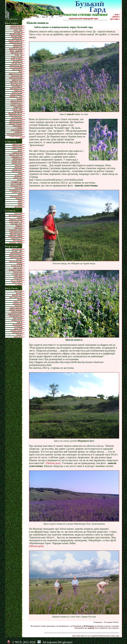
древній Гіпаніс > (19, 47)
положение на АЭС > (18, 103)
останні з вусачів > (19, 192)
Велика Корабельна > (17, 34)
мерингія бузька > (19, 147)
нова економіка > (19, 318)
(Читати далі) (53, 463)
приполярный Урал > (18, 253)
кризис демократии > (18, 308)
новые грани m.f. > (18, 282)
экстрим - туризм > (19, 251)
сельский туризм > (19, 249)
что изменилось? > (18, 118)
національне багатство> (17, 314)
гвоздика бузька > (19, 169)
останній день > (20, 326)
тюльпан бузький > (18, 171)
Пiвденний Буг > (19, 107)
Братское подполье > (18, 234)
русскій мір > (21, 293)
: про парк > (115, 19)
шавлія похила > (19, 178)
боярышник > (20, 199)
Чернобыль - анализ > (17, 97)
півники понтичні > (18, 161)
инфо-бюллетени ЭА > (17, 115)
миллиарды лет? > (18, 86)
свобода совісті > (19, 304)
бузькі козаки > (20, 213)
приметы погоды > (19, 80)
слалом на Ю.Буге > (18, 266)
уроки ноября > (20, 329)
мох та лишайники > (18, 184)
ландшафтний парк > (18, 26)
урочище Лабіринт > (18, 36)
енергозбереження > (18, 130)
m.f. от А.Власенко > (18, 280)
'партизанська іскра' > (17, 232)
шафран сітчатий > (18, 149)
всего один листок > (18, 84)
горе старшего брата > (17, 297)
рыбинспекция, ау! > (18, 95)
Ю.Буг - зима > (20, 55)
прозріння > (21, 99)
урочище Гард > (20, 32)
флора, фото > (20, 176)
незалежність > (20, 306)
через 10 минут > (19, 268)
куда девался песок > (18, 88)
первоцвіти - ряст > (18, 157)
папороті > (22, 194)
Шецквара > (21, 264)
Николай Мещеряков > (17, 262)
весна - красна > (20, 30)
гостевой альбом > (19, 274)
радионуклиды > (19, 111)
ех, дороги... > (20, 285)
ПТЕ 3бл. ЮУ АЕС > (18, 63)
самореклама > (20, 132)
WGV (18, 642)
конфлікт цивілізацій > (17, 310)
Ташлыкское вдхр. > (18, 76)
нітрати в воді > (20, 90)
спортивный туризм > (17, 257)
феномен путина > (19, 295)
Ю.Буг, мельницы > (18, 57)
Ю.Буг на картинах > (18, 59)
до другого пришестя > (17, 270)
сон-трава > (21, 180)
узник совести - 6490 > (17, 222)
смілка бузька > (20, 167)
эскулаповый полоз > (17, 196)
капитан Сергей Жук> (18, 120)
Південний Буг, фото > (17, 43)
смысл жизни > (20, 291)
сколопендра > (20, 188)
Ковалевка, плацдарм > (17, 236)
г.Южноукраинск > (19, 126)
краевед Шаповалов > (17, 122)
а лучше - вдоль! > (19, 109)
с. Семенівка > (20, 128)
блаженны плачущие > (17, 220)
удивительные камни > (17, 74)
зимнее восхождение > (17, 255)
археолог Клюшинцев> (17, 124)
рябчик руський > (19, 159)
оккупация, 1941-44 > (18, 224)
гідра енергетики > (19, 70)
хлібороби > (21, 218)
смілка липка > (20, 165)
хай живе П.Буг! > (19, 61)
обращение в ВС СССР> (17, 113)
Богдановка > (20, 226)
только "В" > (21, 335)
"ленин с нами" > (19, 302)
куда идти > (21, 322)
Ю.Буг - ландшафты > (18, 51)
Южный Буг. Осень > (18, 53)
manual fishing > (19, 278)
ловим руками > (19, 276)
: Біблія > (116, 17)
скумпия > (22, 201)
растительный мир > (18, 28)
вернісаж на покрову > (17, 49)
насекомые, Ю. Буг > (18, 186)
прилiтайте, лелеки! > (17, 82)
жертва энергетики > (18, 101)
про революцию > (19, 324)
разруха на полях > (18, 320)
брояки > (22, 72)
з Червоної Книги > (18, 153)
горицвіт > (22, 174)
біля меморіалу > (19, 240)
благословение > (19, 272)
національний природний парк (88, 19)
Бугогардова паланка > (17, 216)
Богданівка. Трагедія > (17, 230)
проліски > (21, 151)
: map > (117, 15)
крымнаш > (21, 299)
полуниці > (21, 203)
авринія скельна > (19, 144)
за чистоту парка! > (18, 93)
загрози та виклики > (18, 105)
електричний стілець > (17, 316)
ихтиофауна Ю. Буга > (17, 190)
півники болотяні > (18, 163)
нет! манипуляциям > (18, 68)
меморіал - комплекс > (17, 243)
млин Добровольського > (16, 134)
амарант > (22, 205)
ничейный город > (19, 333)
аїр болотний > (20, 207)
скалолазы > (21, 260)
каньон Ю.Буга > (19, 45)
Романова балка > (19, 38)
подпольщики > (20, 228)
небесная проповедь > (17, 78)
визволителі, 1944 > (18, 238)
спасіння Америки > (18, 312)
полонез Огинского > (18, 331)
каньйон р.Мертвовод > (17, 41)
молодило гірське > (18, 182)
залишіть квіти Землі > (17, 155)
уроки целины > (19, 337)
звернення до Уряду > (17, 65)
